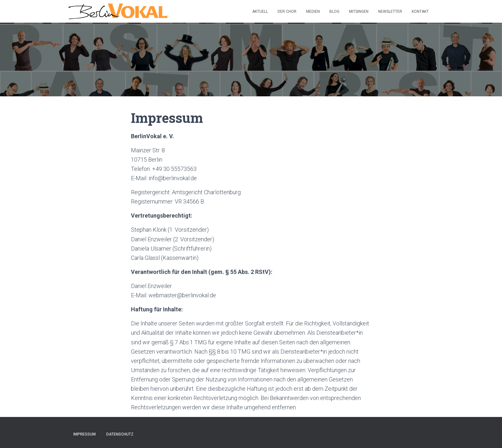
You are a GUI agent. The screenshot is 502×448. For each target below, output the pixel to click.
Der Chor (287, 12)
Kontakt (420, 12)
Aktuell (260, 12)
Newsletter (390, 12)
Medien (313, 12)
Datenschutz (120, 434)
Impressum (85, 434)
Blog (334, 12)
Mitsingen (359, 12)
